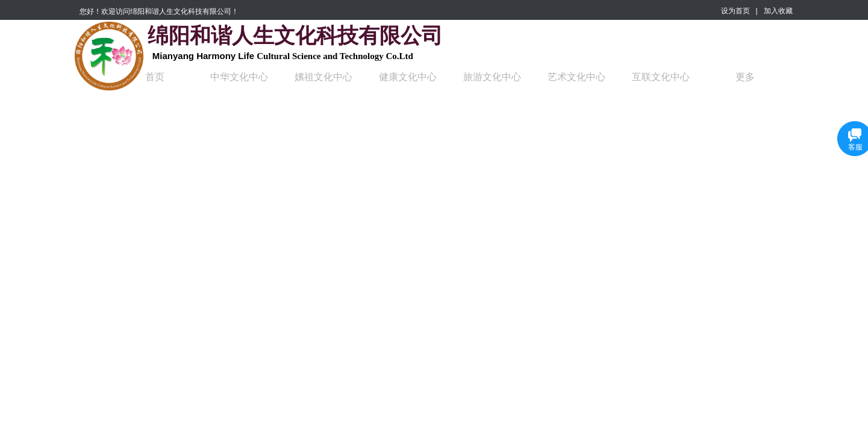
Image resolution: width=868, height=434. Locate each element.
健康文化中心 (408, 77)
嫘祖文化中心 (323, 77)
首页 (155, 77)
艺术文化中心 (576, 77)
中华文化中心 (239, 77)
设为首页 (735, 11)
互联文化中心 (661, 77)
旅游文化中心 (492, 77)
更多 (745, 77)
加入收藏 (778, 11)
